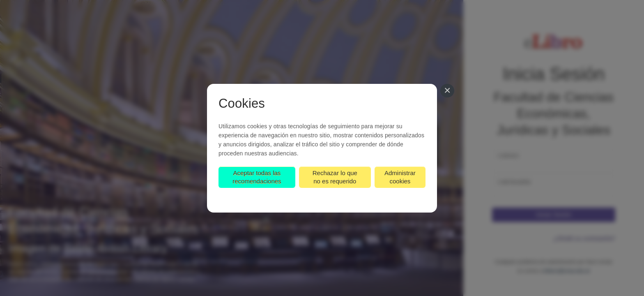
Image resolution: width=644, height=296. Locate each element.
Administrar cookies (400, 177)
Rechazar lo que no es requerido (335, 177)
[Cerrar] (447, 91)
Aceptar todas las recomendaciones (257, 177)
